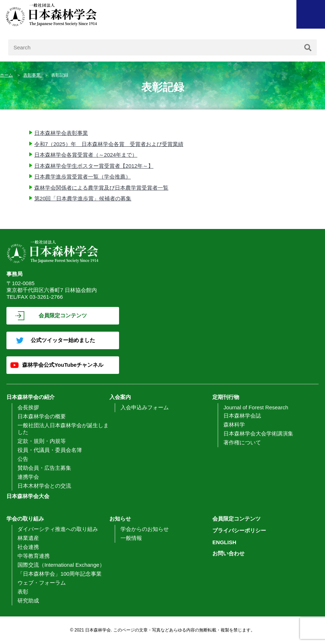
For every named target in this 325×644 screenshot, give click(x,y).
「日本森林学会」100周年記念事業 (60, 574)
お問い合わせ (228, 553)
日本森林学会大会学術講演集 (258, 433)
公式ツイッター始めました (63, 340)
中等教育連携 (34, 556)
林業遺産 (28, 538)
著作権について (242, 442)
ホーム (6, 75)
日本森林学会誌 (242, 416)
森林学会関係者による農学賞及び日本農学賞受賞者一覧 (101, 188)
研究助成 (28, 601)
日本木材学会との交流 (44, 486)
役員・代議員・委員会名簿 (50, 450)
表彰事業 (32, 75)
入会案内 (120, 397)
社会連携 (28, 547)
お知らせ (120, 519)
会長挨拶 (28, 407)
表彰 (23, 592)
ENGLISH (224, 542)
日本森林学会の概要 (42, 416)
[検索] (308, 47)
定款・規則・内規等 (42, 441)
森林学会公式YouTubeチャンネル (63, 365)
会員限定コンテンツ (63, 315)
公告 (23, 459)
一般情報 (131, 538)
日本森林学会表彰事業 (61, 133)
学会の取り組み (25, 519)
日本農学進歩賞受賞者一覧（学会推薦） (83, 177)
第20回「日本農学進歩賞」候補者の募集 (83, 198)
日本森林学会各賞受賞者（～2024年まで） (86, 155)
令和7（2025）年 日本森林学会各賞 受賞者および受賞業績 (109, 144)
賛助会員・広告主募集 (44, 468)
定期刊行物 (226, 397)
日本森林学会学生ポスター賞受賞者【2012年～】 (94, 166)
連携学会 (28, 477)
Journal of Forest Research (256, 407)
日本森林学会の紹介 (31, 397)
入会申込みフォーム (145, 407)
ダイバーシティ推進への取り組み (58, 529)
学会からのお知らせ (145, 529)
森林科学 (234, 425)
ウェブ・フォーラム (42, 583)
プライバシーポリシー (239, 530)
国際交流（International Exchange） (61, 565)
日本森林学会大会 (28, 496)
